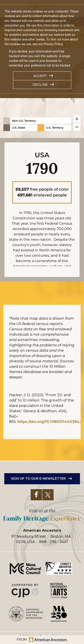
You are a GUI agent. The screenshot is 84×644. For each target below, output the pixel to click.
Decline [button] (40, 85)
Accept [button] (40, 76)
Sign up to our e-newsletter (38, 459)
